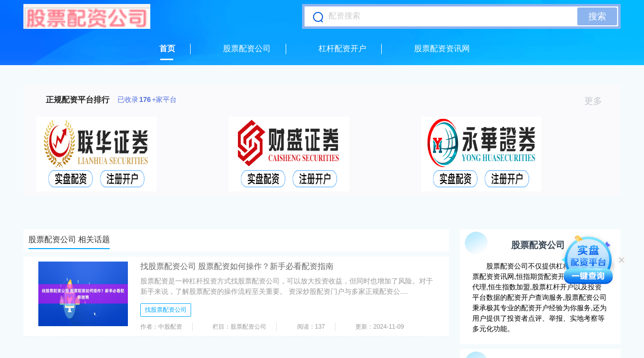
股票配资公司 (247, 48)
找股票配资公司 (166, 310)
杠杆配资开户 (342, 48)
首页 (167, 48)
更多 (597, 101)
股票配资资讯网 (442, 48)
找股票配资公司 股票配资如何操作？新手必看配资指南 (237, 266)
